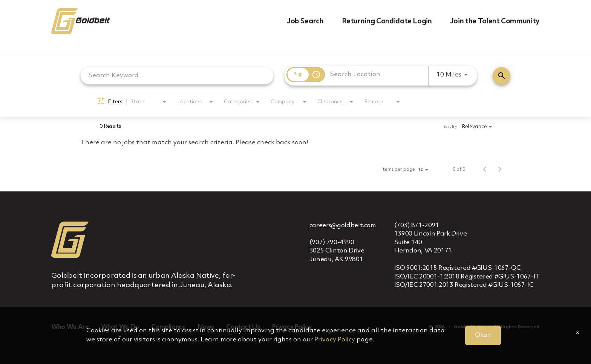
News (206, 327)
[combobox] (177, 76)
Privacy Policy (292, 327)
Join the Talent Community (495, 21)
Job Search (305, 21)
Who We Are (70, 327)
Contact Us (243, 327)
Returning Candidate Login (387, 21)
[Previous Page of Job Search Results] (485, 170)
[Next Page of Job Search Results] (500, 170)
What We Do (120, 327)
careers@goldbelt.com (343, 226)
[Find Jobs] (501, 76)
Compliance (168, 327)
